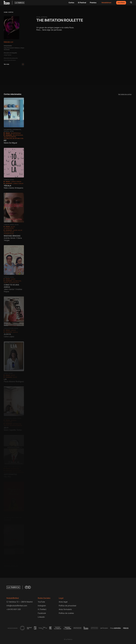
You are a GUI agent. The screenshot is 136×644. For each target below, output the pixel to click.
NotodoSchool (106, 3)
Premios (93, 3)
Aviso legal (63, 602)
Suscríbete (121, 3)
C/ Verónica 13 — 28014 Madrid (19, 602)
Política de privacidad (67, 606)
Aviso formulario (65, 609)
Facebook (42, 613)
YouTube (41, 602)
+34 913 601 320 (14, 609)
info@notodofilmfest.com (17, 606)
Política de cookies (66, 613)
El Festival (82, 3)
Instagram (42, 606)
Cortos (71, 3)
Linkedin (41, 617)
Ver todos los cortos (125, 94)
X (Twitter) (42, 609)
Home (6, 12)
